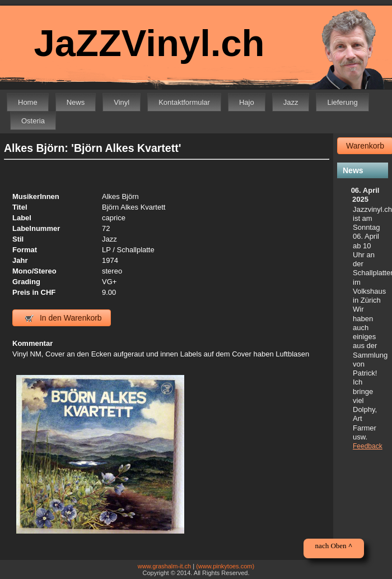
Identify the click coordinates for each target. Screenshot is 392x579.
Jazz (291, 102)
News (76, 102)
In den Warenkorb (64, 318)
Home (28, 102)
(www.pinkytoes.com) (225, 566)
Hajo (247, 102)
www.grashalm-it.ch (164, 566)
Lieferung (342, 102)
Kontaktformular (184, 102)
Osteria (33, 121)
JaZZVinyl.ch (149, 43)
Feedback (368, 446)
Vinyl (122, 102)
